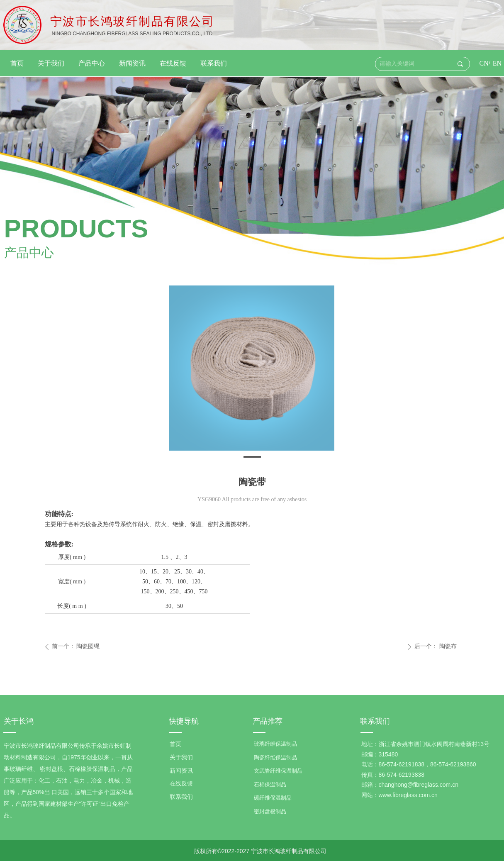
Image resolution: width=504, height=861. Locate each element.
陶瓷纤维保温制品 (275, 757)
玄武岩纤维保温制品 (278, 771)
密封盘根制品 (270, 811)
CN (484, 63)
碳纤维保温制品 (273, 798)
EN (497, 63)
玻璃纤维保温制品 (275, 744)
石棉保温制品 (270, 784)
